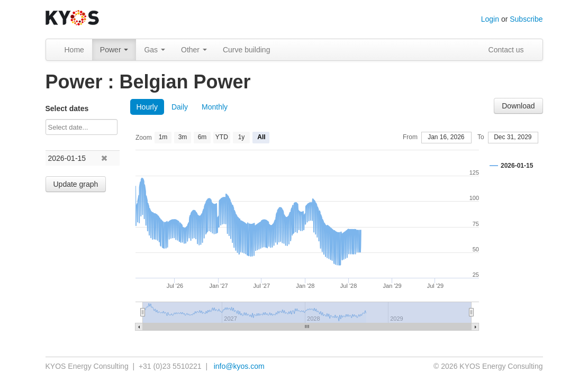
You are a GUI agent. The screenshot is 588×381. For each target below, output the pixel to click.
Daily (180, 107)
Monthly (215, 107)
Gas (155, 50)
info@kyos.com (239, 366)
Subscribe (526, 19)
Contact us (506, 50)
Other (194, 50)
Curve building (247, 50)
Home (74, 50)
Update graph (76, 184)
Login (490, 19)
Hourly (147, 107)
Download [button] (518, 106)
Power (114, 50)
